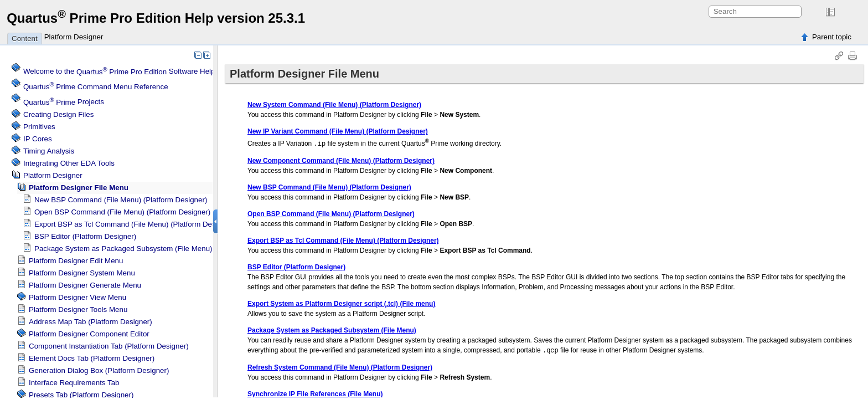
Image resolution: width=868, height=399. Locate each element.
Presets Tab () (81, 395)
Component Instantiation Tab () (109, 346)
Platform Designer (74, 37)
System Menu (82, 273)
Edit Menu (76, 261)
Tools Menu (78, 310)
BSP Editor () (85, 236)
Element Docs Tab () (92, 358)
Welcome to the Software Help (119, 72)
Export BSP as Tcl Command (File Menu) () (135, 224)
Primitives (39, 127)
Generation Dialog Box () (99, 370)
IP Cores (38, 139)
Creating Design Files (58, 114)
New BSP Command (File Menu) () (121, 200)
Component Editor (89, 334)
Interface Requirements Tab (74, 383)
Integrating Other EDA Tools (69, 163)
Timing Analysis (49, 151)
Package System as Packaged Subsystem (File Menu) (123, 249)
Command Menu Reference (96, 87)
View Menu (77, 297)
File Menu (79, 188)
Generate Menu (85, 285)
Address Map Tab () (91, 322)
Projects (64, 102)
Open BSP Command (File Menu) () (122, 212)
